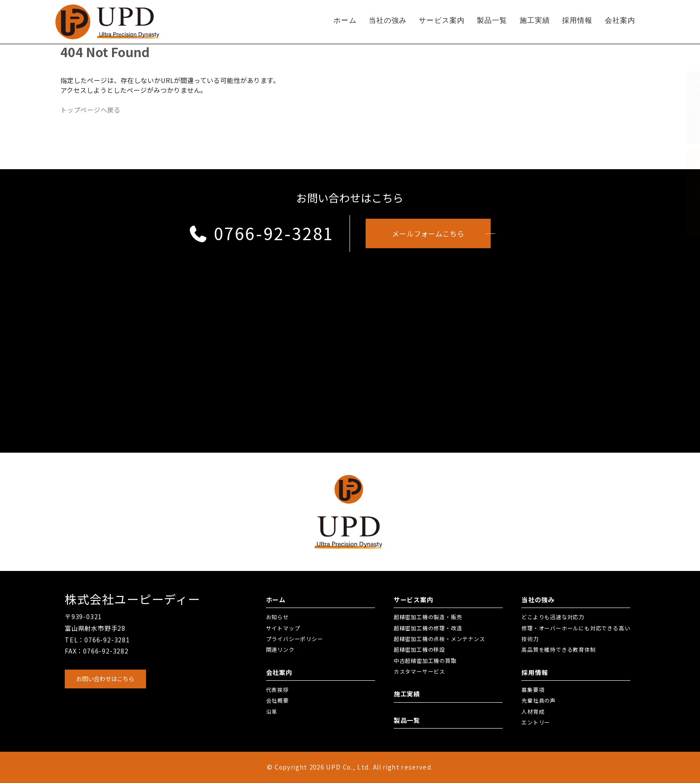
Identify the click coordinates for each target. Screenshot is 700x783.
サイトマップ (283, 628)
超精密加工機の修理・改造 (428, 628)
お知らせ (277, 617)
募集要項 (533, 689)
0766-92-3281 (261, 233)
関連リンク (280, 649)
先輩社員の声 (539, 700)
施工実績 (535, 20)
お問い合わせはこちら (105, 679)
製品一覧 (492, 20)
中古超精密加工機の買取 (425, 660)
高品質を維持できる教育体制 (558, 649)
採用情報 (577, 20)
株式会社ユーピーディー (133, 599)
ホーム (345, 20)
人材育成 (533, 711)
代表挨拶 (277, 689)
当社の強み (388, 20)
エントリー (536, 722)
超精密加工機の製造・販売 (428, 617)
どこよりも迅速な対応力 (553, 617)
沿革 (272, 711)
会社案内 (620, 20)
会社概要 (277, 700)
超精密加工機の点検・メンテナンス (440, 639)
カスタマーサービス (419, 671)
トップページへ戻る (90, 110)
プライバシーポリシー (295, 639)
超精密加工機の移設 (419, 649)
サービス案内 (442, 20)
